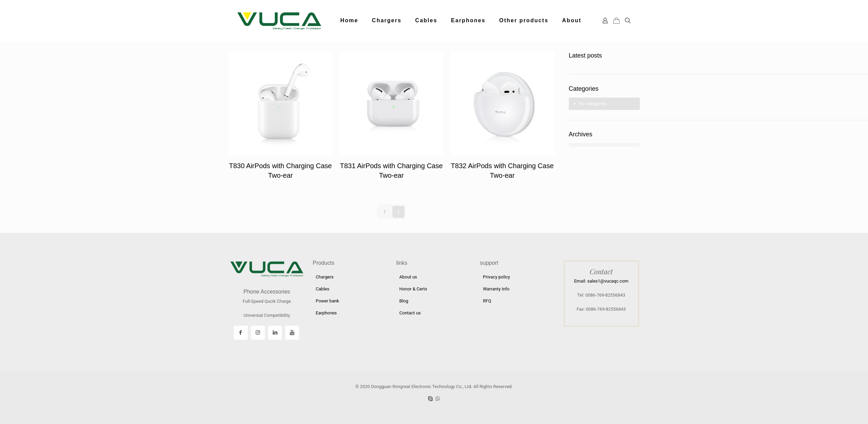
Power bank (327, 301)
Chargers (325, 277)
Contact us (410, 313)
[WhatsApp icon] (438, 399)
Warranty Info (496, 289)
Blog (404, 301)
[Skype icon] (431, 399)
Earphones (326, 313)
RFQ (487, 301)
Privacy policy (496, 277)
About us (408, 277)
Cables (322, 289)
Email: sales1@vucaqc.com (601, 281)
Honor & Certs (413, 289)
